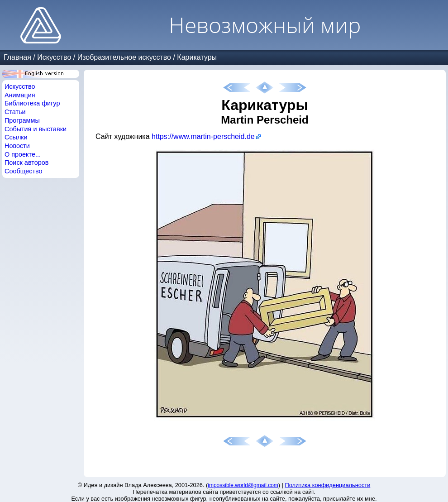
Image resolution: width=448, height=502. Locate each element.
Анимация (20, 95)
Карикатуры (197, 57)
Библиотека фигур (32, 103)
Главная (17, 57)
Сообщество (24, 171)
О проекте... (23, 154)
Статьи (15, 112)
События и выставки (36, 129)
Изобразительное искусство (124, 57)
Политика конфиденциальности (328, 485)
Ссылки (16, 137)
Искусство (54, 57)
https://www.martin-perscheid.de (203, 136)
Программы (22, 120)
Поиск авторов (26, 163)
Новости (17, 146)
